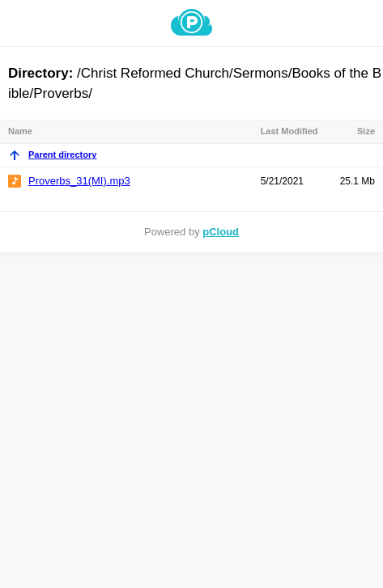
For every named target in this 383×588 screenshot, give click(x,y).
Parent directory (52, 154)
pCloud (221, 232)
